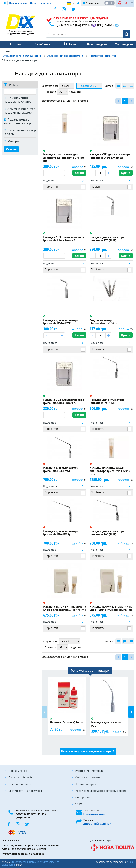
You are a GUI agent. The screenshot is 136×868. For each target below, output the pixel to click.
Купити (79, 173)
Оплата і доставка (41, 3)
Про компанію (18, 3)
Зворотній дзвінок (97, 824)
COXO (78, 804)
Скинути (11, 149)
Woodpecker (83, 797)
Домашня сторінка (5, 3)
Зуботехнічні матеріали (90, 771)
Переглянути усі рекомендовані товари (86, 751)
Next (131, 712)
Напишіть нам (94, 814)
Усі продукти (121, 44)
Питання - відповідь (21, 777)
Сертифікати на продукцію (25, 791)
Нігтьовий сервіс (86, 784)
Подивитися (50, 180)
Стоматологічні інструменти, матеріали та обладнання (30, 863)
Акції (71, 44)
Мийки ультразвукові (88, 777)
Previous (44, 712)
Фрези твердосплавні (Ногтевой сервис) (101, 791)
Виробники (42, 44)
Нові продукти (95, 44)
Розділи (15, 44)
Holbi (131, 862)
